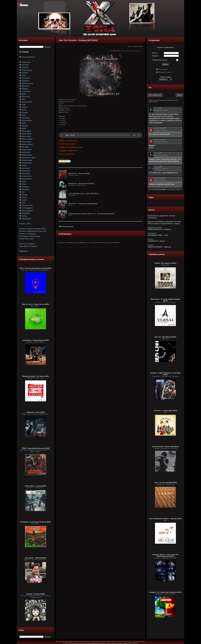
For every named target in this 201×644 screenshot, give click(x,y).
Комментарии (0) (66, 226)
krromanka (152, 233)
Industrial (135, 46)
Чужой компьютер (160, 60)
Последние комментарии (30, 236)
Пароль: (156, 56)
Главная (25, 52)
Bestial (150, 239)
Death (130, 46)
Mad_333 (116, 51)
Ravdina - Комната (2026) (36, 594)
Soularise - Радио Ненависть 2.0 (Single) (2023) (165, 374)
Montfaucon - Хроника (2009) (79, 173)
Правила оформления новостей (33, 231)
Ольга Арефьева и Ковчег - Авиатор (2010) (165, 519)
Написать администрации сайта (33, 229)
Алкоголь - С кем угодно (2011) (165, 411)
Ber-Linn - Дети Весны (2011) (165, 337)
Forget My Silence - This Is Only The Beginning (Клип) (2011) (165, 555)
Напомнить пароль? (166, 72)
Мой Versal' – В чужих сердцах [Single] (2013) (165, 300)
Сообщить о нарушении (68, 151)
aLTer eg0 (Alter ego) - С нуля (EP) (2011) (83, 194)
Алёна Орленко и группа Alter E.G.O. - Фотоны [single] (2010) (91, 214)
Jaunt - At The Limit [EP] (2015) (165, 483)
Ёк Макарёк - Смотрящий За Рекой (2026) (36, 522)
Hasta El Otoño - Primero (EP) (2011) (165, 447)
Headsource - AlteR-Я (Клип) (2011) (81, 184)
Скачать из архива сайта (68, 141)
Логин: (155, 53)
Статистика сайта (27, 239)
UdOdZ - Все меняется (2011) (165, 263)
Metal (141, 46)
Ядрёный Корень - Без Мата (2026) (36, 376)
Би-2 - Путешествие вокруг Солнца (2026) (36, 268)
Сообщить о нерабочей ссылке (71, 147)
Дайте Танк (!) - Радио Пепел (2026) (36, 304)
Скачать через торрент (67, 144)
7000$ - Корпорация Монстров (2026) (36, 448)
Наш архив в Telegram (28, 246)
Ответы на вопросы (28, 234)
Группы (23, 251)
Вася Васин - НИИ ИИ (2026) (36, 558)
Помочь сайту (25, 224)
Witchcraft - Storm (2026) (36, 412)
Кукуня (151, 245)
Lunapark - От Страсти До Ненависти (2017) (165, 592)
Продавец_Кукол (155, 227)
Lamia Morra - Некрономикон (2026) (36, 340)
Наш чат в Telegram (27, 244)
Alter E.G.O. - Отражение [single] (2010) (83, 204)
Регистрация (163, 69)
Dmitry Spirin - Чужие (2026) (36, 486)
